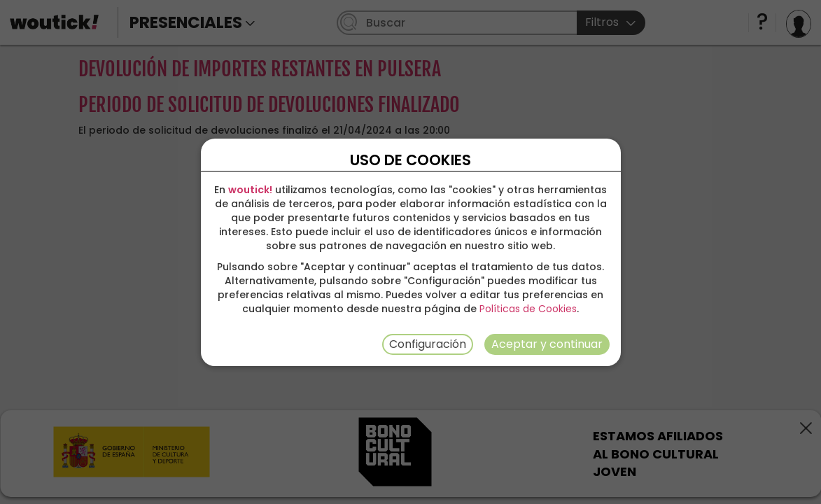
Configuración (428, 344)
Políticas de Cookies (528, 309)
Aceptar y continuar (547, 344)
